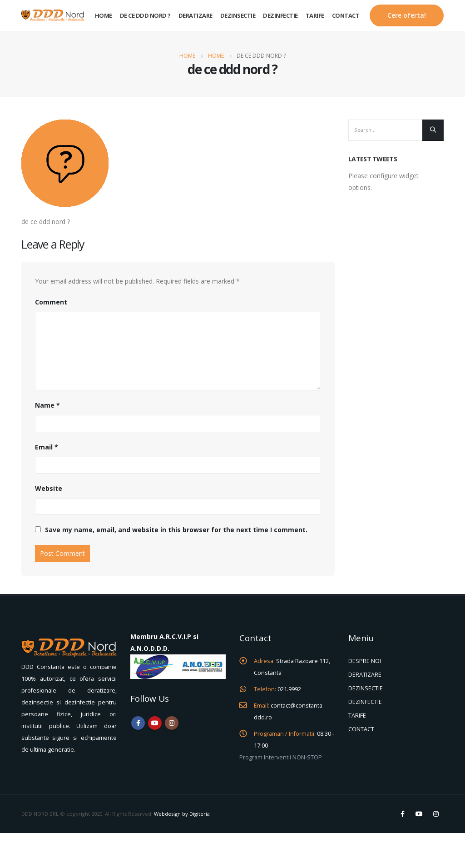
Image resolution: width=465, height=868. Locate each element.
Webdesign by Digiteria (182, 814)
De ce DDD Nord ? (145, 15)
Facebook (138, 723)
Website (49, 488)
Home (104, 15)
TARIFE (357, 716)
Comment (51, 302)
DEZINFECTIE (365, 702)
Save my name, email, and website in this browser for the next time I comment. (176, 530)
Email (47, 447)
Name (47, 405)
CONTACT (361, 729)
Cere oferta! (407, 15)
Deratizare (195, 15)
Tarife (315, 15)
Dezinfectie (280, 15)
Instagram (172, 723)
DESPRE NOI (365, 661)
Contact (346, 15)
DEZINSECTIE (366, 688)
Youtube (155, 723)
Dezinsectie (238, 15)
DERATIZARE (365, 675)
